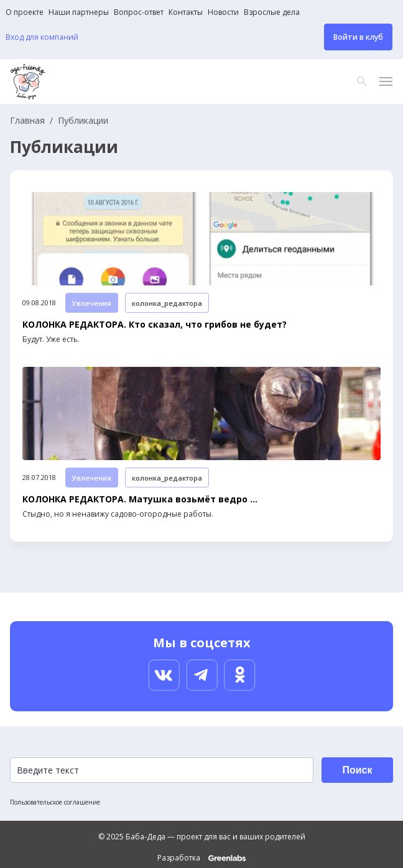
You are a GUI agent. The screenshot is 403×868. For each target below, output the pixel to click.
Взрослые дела (272, 12)
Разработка (201, 858)
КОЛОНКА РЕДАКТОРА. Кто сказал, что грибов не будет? (155, 325)
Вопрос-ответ (139, 12)
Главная (27, 121)
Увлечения (92, 303)
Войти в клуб (358, 37)
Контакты (186, 12)
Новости (223, 12)
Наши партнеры (79, 12)
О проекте (25, 12)
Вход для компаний (42, 37)
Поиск (357, 770)
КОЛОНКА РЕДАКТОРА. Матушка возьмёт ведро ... (140, 499)
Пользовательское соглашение (55, 802)
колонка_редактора (167, 303)
